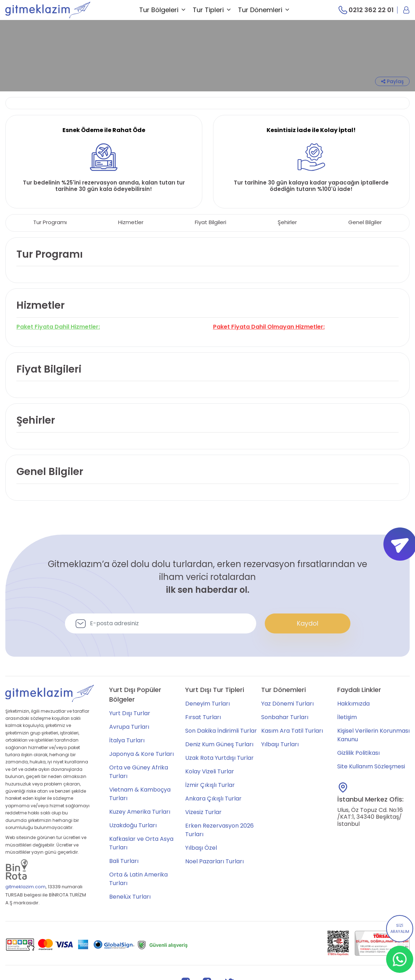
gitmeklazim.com (26, 887)
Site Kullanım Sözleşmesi (371, 766)
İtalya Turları (127, 740)
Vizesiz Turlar (203, 812)
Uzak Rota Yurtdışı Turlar (219, 758)
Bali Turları (124, 861)
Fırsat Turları (203, 717)
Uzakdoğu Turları (133, 825)
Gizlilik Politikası (358, 753)
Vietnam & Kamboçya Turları (140, 794)
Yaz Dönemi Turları (287, 704)
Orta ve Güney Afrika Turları (139, 772)
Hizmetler (131, 222)
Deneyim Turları (207, 704)
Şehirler (287, 222)
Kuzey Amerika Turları (140, 812)
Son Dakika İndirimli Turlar (221, 731)
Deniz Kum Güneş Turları (219, 744)
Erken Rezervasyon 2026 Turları (219, 830)
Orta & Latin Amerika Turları (138, 879)
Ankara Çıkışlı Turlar (213, 799)
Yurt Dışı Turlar (130, 713)
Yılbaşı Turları (280, 744)
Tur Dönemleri (264, 10)
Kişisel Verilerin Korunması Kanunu (373, 735)
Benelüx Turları (130, 897)
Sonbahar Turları (285, 717)
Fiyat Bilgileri (211, 222)
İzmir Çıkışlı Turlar (210, 785)
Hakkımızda (353, 704)
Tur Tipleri (212, 10)
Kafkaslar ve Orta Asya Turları (141, 843)
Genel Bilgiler (365, 222)
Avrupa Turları (129, 727)
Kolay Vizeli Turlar (210, 771)
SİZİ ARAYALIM (400, 929)
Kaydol (308, 623)
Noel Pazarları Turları (214, 861)
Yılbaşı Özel (201, 848)
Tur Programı (50, 222)
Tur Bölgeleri (162, 10)
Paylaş (392, 81)
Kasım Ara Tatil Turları (292, 731)
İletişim (347, 717)
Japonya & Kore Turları (141, 754)
